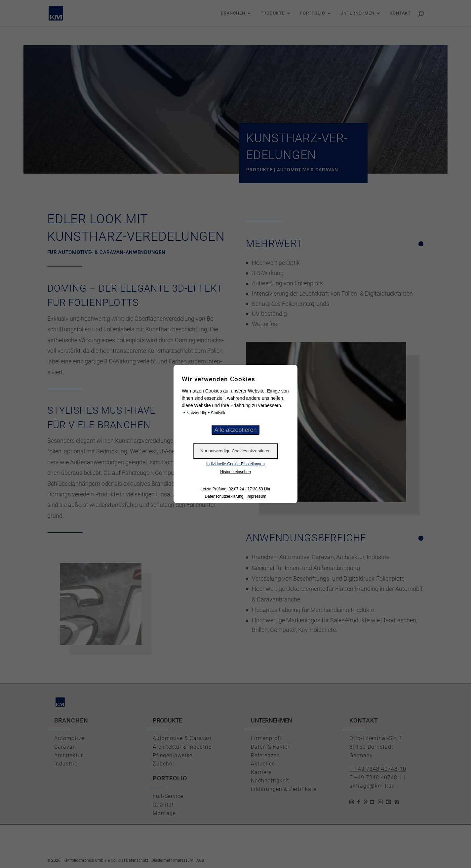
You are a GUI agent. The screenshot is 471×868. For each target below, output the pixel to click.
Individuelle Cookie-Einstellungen (235, 464)
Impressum (256, 496)
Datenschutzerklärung (224, 496)
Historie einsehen (235, 472)
